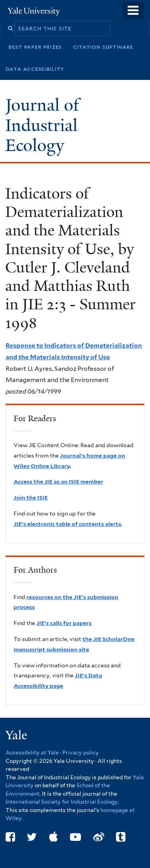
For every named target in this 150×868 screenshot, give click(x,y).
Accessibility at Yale (32, 753)
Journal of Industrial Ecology (42, 125)
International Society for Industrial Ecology (62, 802)
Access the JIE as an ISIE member (58, 482)
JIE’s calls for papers (64, 623)
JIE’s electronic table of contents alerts (67, 524)
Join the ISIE (31, 498)
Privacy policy (81, 753)
